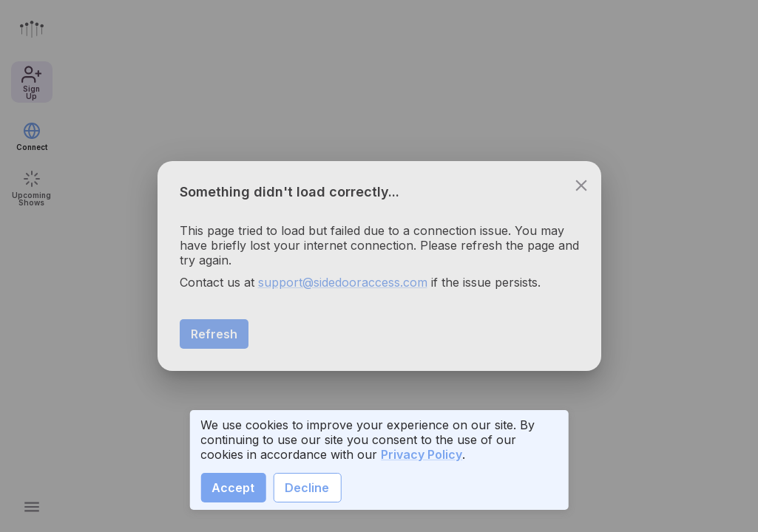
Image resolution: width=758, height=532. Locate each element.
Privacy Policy (422, 454)
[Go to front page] (32, 29)
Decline (307, 488)
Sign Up (31, 82)
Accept (233, 488)
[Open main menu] (32, 507)
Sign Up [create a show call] (681, 502)
